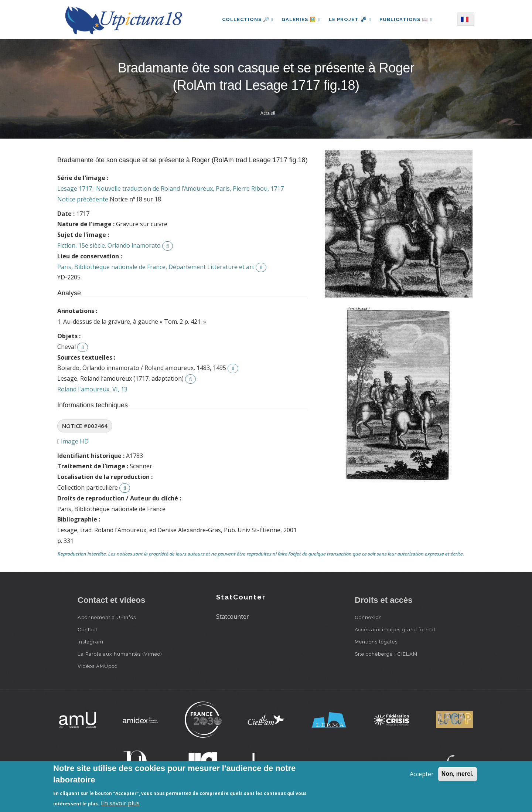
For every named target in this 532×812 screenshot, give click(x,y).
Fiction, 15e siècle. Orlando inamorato (109, 245)
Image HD (73, 441)
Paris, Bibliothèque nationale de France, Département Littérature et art (156, 267)
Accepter (422, 774)
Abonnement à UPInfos (107, 617)
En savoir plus (120, 803)
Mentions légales (376, 642)
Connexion (368, 617)
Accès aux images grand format (395, 629)
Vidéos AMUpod (98, 666)
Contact (88, 629)
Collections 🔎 (247, 19)
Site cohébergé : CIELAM (386, 654)
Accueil (268, 113)
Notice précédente (83, 199)
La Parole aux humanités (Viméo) (120, 654)
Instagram (91, 642)
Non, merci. (458, 774)
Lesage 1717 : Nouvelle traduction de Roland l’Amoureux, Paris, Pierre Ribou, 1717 (170, 188)
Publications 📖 (406, 19)
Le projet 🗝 (350, 19)
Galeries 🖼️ (301, 19)
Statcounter (233, 616)
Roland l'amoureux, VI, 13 (92, 389)
